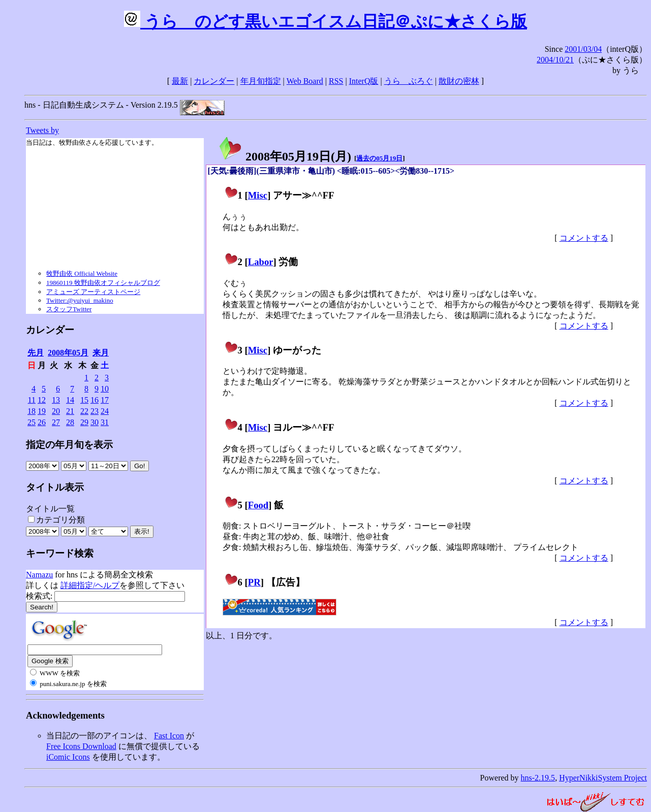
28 (70, 422)
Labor (261, 262)
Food (258, 505)
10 (105, 389)
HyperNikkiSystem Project (603, 778)
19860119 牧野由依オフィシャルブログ (103, 283)
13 (56, 400)
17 (105, 400)
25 (32, 422)
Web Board (305, 81)
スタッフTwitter (69, 309)
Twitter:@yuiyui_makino (80, 300)
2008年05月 (68, 353)
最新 (180, 81)
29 (84, 422)
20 (56, 411)
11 (32, 400)
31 (105, 422)
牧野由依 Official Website (82, 273)
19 (42, 411)
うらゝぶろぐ (409, 81)
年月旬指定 (261, 81)
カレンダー (214, 81)
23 (95, 411)
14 (70, 400)
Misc (258, 195)
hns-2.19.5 (538, 778)
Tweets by (42, 130)
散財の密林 (459, 81)
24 (105, 411)
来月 (101, 353)
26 (42, 422)
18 (32, 411)
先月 (36, 353)
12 (42, 400)
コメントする (584, 238)
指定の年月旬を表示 (69, 445)
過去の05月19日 (379, 158)
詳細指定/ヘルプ (90, 585)
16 (95, 400)
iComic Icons (68, 757)
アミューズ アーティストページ (93, 292)
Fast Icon (169, 736)
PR (254, 582)
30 (95, 422)
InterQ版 (364, 81)
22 (84, 411)
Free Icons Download (81, 746)
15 (84, 400)
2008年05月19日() (285, 156)
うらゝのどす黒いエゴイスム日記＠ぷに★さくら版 (325, 21)
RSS (336, 81)
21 (70, 411)
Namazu (39, 575)
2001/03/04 (583, 49)
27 (56, 422)
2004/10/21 (555, 60)
